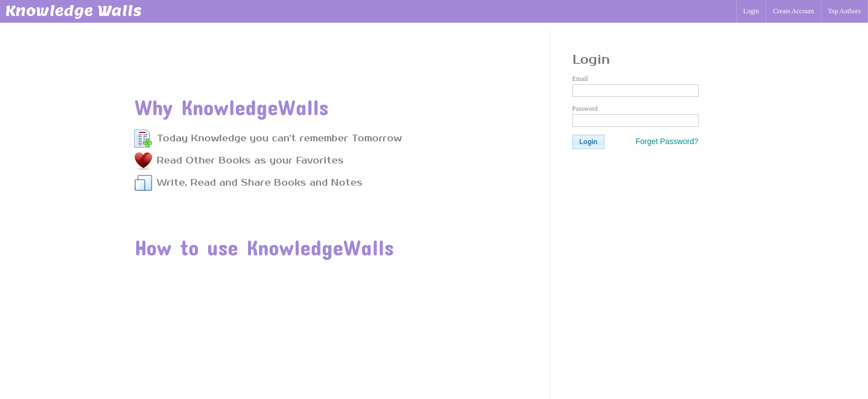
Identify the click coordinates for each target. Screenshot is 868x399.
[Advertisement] (335, 55)
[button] (589, 142)
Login (751, 11)
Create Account (793, 11)
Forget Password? (667, 141)
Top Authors (845, 11)
